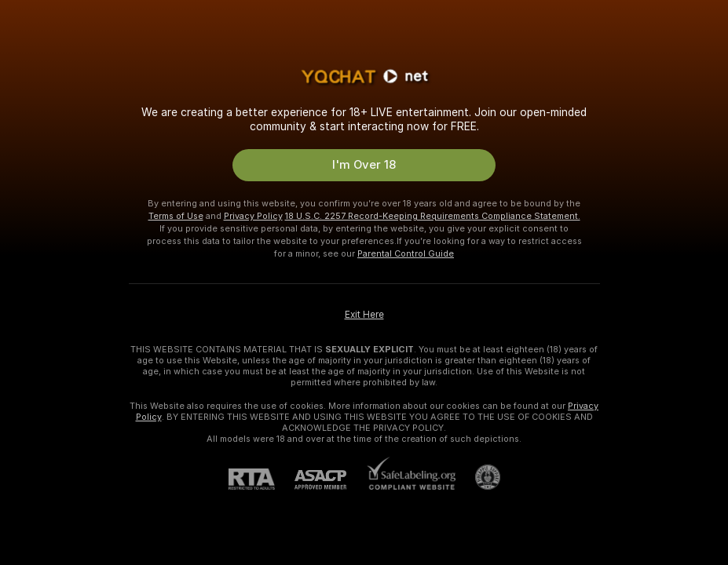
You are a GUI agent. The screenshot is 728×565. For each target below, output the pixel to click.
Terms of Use (176, 216)
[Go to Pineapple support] (478, 477)
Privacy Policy (253, 216)
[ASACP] (330, 480)
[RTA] (262, 479)
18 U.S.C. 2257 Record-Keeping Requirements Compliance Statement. (433, 216)
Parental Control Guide (406, 253)
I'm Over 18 (364, 165)
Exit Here (364, 315)
